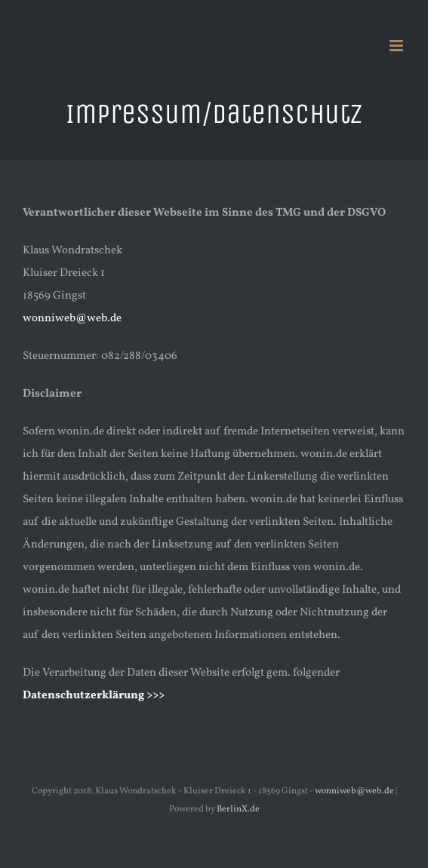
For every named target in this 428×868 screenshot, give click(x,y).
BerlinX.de (238, 809)
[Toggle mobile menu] (397, 46)
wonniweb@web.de (72, 319)
